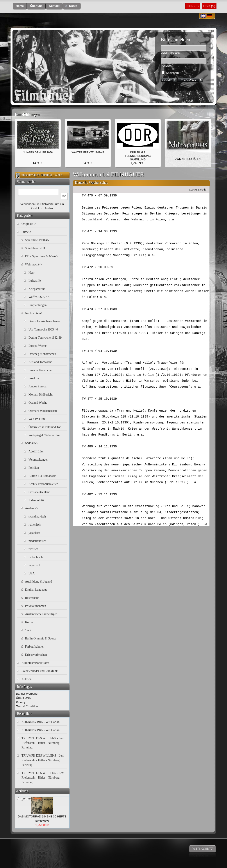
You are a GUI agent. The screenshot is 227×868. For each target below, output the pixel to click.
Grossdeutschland (39, 492)
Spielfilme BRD (35, 248)
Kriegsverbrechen (36, 655)
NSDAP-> (31, 443)
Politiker (34, 468)
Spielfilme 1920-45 (37, 240)
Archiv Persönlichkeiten (43, 484)
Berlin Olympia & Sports (40, 638)
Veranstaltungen (38, 460)
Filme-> (26, 232)
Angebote (24, 798)
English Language (36, 590)
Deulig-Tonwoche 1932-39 (45, 338)
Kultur (29, 622)
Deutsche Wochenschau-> (44, 321)
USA (32, 573)
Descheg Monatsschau (42, 354)
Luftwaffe (35, 281)
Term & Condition (27, 706)
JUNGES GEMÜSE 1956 (38, 153)
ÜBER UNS (23, 698)
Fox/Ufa (34, 378)
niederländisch (38, 541)
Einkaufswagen (30, 175)
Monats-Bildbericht (41, 395)
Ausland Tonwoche (40, 362)
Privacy (21, 702)
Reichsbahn (32, 598)
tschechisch (36, 557)
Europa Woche (38, 346)
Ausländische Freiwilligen (41, 614)
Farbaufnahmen (35, 647)
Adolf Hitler (36, 451)
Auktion (27, 679)
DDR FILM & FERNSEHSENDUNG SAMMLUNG (138, 156)
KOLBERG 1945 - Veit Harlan (40, 722)
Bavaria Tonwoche (40, 370)
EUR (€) (193, 6)
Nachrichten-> (34, 313)
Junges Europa (38, 386)
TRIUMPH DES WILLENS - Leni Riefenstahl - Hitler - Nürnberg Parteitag (43, 743)
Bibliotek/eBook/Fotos (36, 663)
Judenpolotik (36, 500)
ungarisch (34, 565)
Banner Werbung (27, 694)
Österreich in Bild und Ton (45, 427)
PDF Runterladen (198, 190)
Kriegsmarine (37, 289)
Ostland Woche (38, 403)
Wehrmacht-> (33, 264)
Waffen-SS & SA (39, 297)
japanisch (34, 533)
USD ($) (209, 6)
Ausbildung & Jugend (38, 582)
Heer (31, 273)
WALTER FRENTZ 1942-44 (88, 153)
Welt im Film (37, 419)
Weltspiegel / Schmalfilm (44, 435)
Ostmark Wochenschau (43, 411)
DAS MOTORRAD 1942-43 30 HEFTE (42, 816)
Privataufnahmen (36, 606)
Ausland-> (31, 508)
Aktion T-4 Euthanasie (42, 476)
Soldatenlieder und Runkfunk (40, 671)
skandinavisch (37, 517)
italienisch (35, 525)
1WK (28, 630)
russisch (33, 549)
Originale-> (29, 224)
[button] (20, 6)
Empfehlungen (27, 114)
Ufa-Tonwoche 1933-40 (43, 330)
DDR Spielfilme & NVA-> (41, 256)
